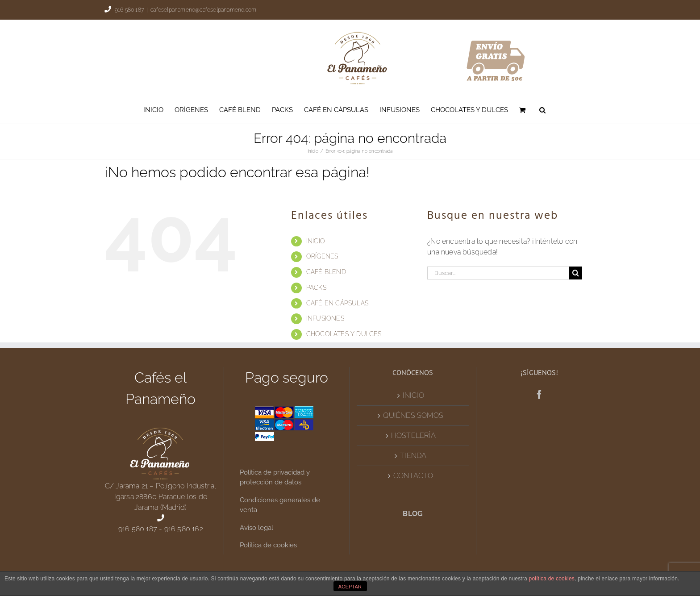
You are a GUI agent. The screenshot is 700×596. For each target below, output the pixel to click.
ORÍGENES (322, 256)
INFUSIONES (325, 318)
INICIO (316, 241)
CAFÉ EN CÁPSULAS (337, 303)
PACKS (316, 288)
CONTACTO (413, 476)
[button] (542, 110)
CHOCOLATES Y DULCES (344, 334)
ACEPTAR (350, 587)
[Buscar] (576, 273)
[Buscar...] (498, 273)
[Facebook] (539, 395)
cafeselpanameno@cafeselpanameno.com (203, 10)
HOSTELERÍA (413, 436)
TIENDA (413, 456)
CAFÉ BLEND (326, 272)
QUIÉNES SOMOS (413, 415)
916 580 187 (129, 10)
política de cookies (552, 579)
